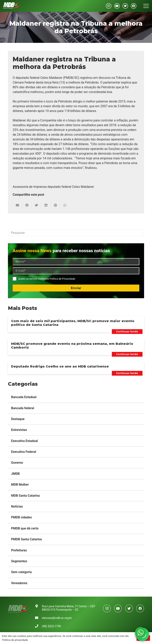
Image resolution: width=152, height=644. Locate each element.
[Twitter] (125, 6)
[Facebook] (134, 6)
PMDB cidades (21, 517)
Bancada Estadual (24, 397)
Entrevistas (19, 430)
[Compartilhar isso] (27, 205)
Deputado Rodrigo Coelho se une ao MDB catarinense (60, 366)
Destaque (18, 419)
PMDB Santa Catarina (26, 539)
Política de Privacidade (62, 279)
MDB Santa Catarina (25, 496)
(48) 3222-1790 (51, 626)
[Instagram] (109, 6)
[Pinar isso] (55, 205)
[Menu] (146, 6)
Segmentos (19, 561)
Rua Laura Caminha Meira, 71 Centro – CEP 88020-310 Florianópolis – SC (69, 608)
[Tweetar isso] (36, 205)
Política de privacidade (15, 640)
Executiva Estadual (24, 441)
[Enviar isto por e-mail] (17, 205)
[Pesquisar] (76, 233)
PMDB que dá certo (25, 528)
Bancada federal (23, 408)
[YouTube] (117, 6)
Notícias (17, 506)
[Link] (11, 6)
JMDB (15, 474)
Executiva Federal (24, 452)
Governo (17, 463)
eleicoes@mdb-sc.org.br (57, 618)
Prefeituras (19, 550)
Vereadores (19, 583)
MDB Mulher (20, 485)
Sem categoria (21, 572)
